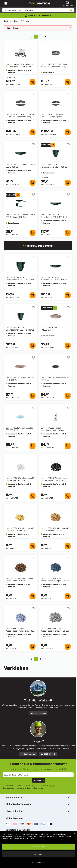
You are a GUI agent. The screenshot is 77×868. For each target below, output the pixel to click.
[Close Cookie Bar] (75, 833)
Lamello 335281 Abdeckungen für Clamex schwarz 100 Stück (55, 479)
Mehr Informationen (38, 713)
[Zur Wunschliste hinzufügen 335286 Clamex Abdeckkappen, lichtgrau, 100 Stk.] (69, 608)
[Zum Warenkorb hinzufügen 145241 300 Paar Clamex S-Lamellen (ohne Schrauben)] (33, 132)
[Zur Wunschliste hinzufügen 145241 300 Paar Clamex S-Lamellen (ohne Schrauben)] (34, 94)
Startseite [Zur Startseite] (8, 21)
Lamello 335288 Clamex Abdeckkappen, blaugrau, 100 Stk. (55, 579)
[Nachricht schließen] (70, 28)
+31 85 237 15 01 (48, 754)
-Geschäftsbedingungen (35, 788)
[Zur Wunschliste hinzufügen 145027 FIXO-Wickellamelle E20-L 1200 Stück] (69, 257)
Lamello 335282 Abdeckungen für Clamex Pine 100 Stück (20, 529)
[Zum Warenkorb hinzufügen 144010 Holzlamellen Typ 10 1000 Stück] (68, 346)
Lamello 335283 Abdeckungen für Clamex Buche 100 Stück (55, 529)
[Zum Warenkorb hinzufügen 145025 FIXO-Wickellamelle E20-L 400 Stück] (68, 233)
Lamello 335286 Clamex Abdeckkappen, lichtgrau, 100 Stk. (55, 630)
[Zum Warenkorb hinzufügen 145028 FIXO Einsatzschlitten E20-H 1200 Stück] (33, 346)
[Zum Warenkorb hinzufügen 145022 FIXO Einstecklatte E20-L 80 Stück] (33, 183)
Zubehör (17, 21)
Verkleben (26, 21)
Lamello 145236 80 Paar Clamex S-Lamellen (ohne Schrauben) (55, 65)
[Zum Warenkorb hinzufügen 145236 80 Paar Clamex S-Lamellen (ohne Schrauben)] (68, 82)
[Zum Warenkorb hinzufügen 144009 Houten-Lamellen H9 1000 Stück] (33, 396)
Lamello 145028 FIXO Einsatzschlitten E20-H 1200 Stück (20, 329)
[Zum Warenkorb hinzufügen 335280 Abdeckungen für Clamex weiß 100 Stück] (33, 496)
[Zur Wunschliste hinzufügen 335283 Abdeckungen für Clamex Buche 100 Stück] (69, 508)
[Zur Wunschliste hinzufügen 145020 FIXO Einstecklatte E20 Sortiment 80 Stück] (34, 194)
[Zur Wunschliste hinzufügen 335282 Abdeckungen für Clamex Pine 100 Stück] (34, 508)
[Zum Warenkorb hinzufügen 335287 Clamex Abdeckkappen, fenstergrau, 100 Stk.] (33, 647)
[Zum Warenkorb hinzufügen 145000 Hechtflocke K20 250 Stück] (68, 396)
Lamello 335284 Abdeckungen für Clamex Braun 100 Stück (20, 579)
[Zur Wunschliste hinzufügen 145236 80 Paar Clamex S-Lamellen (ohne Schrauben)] (69, 44)
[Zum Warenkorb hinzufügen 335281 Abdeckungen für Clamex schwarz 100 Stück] (68, 496)
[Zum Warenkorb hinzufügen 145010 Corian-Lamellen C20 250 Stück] (33, 446)
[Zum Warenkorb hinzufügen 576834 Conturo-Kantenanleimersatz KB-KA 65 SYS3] (33, 82)
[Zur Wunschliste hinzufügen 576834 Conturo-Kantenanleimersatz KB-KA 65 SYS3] (34, 44)
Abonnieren (39, 780)
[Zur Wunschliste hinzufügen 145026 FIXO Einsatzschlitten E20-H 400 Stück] (34, 257)
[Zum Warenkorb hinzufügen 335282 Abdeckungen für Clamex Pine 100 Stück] (33, 546)
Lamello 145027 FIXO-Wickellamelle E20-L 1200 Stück (54, 278)
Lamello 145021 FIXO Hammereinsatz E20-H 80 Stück (54, 166)
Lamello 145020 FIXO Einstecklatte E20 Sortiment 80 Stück (21, 216)
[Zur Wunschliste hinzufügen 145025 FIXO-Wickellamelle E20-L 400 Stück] (69, 194)
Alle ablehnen (39, 854)
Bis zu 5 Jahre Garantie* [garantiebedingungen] (39, 16)
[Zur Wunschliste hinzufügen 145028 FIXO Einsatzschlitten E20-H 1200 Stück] (34, 307)
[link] (31, 37)
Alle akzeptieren (38, 846)
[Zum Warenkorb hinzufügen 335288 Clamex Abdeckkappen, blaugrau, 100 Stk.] (68, 596)
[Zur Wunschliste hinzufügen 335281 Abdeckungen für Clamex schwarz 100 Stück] (69, 458)
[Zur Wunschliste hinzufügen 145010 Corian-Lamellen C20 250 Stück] (34, 408)
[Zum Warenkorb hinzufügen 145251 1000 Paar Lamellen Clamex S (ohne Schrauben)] (68, 132)
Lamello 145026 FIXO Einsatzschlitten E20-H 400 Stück (20, 278)
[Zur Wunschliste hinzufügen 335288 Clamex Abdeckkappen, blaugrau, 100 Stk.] (69, 558)
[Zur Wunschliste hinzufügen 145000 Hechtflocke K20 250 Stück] (69, 357)
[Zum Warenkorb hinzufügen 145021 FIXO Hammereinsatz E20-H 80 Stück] (68, 183)
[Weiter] (45, 37)
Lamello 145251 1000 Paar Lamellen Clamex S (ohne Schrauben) (52, 117)
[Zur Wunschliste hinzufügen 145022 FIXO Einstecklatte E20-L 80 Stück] (34, 144)
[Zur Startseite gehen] (40, 3)
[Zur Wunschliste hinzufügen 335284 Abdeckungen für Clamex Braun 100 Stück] (34, 558)
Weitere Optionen (38, 862)
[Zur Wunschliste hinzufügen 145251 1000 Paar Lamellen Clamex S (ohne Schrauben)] (69, 94)
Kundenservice (28, 754)
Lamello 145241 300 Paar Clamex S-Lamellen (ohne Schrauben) (20, 115)
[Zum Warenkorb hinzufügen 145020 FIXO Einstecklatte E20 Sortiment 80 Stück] (33, 233)
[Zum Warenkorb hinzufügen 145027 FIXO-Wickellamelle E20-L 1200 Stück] (68, 295)
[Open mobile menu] (6, 3)
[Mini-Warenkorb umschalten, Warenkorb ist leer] (67, 3)
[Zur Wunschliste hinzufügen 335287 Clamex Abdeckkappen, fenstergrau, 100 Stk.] (34, 608)
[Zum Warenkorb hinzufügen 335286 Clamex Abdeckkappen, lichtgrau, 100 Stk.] (68, 647)
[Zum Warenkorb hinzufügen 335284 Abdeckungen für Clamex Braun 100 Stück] (33, 596)
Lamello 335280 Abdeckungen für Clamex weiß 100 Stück (20, 479)
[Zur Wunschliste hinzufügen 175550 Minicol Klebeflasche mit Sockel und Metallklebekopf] (69, 408)
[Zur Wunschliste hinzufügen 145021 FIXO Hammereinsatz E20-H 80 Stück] (69, 144)
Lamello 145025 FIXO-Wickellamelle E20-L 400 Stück (54, 216)
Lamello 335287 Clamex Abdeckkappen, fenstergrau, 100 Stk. (19, 631)
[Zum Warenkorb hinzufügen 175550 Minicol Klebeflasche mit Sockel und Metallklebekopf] (68, 446)
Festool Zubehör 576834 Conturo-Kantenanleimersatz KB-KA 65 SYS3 (20, 66)
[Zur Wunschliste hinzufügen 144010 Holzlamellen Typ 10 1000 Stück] (69, 307)
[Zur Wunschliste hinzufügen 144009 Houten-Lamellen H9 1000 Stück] (34, 357)
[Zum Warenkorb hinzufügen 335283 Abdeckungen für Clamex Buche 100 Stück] (68, 546)
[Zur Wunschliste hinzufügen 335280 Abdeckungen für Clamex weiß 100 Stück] (34, 458)
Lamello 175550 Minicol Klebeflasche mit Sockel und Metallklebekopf (53, 430)
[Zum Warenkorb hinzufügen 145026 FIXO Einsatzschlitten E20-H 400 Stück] (33, 295)
